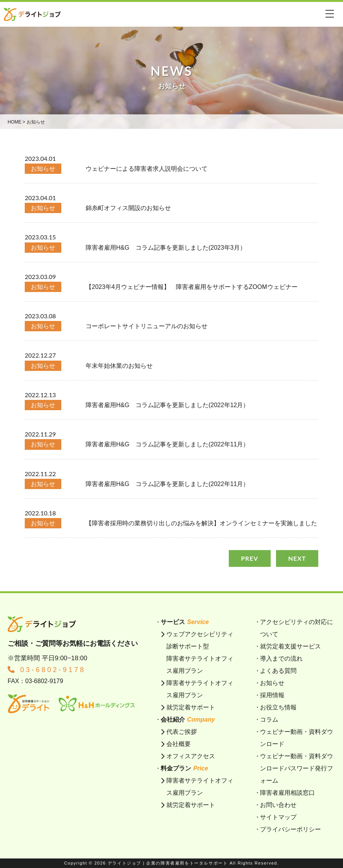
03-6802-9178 (47, 670)
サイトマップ (278, 817)
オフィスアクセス (191, 756)
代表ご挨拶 (182, 732)
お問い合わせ (278, 805)
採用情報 (272, 695)
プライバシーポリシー (290, 829)
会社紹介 (188, 720)
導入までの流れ (281, 659)
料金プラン (184, 768)
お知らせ (272, 683)
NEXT (297, 558)
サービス (185, 622)
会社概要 (179, 744)
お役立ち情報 (278, 707)
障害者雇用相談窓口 (287, 793)
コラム (269, 720)
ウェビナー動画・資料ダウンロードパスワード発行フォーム (297, 768)
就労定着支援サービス (290, 646)
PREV (250, 558)
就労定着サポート (191, 707)
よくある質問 (278, 671)
